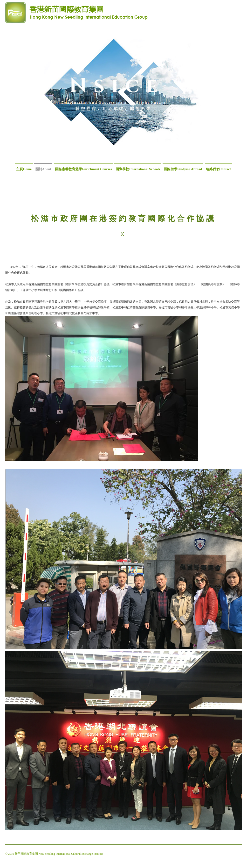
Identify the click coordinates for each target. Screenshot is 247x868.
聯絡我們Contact (218, 169)
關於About (43, 169)
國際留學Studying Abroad (183, 169)
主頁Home (24, 169)
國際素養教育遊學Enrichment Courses (83, 169)
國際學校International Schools (138, 169)
